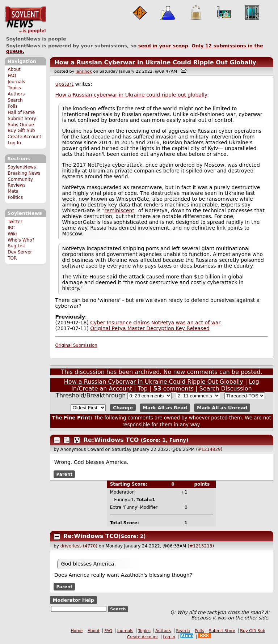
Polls (12, 106)
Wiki (12, 234)
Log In (14, 143)
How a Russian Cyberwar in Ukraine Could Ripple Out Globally (155, 62)
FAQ (12, 76)
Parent (64, 474)
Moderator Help (73, 600)
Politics (15, 197)
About (14, 69)
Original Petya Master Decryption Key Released (150, 328)
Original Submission (76, 345)
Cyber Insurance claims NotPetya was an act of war (155, 323)
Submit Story (22, 119)
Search (15, 100)
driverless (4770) (79, 546)
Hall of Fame (21, 112)
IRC (11, 228)
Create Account (24, 137)
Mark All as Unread (222, 408)
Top (143, 389)
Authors (16, 94)
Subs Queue (21, 125)
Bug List (16, 246)
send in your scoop (163, 46)
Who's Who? (21, 240)
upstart (64, 84)
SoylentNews (26, 20)
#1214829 (209, 449)
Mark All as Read (165, 408)
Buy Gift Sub (21, 131)
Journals (16, 82)
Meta (13, 191)
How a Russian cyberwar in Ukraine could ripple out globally (131, 95)
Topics (14, 88)
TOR (12, 258)
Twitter (15, 222)
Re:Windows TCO (111, 440)
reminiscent (119, 210)
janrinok (84, 71)
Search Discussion (226, 389)
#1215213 (201, 546)
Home (77, 631)
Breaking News (24, 173)
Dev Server (20, 252)
